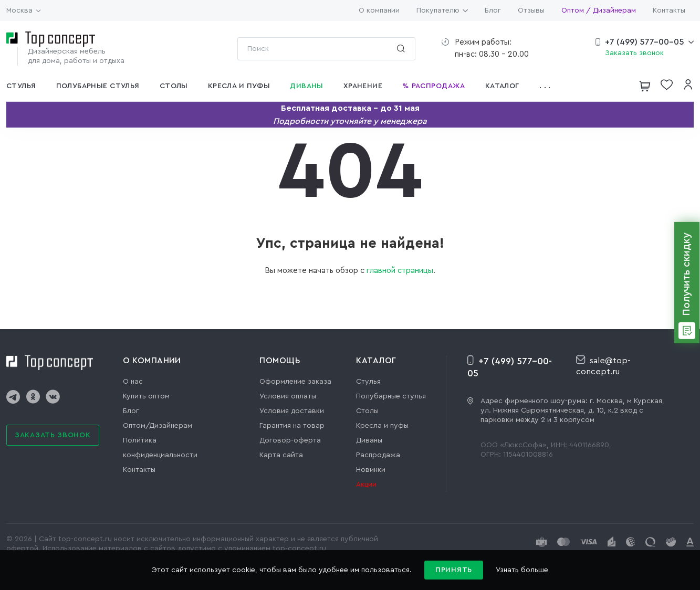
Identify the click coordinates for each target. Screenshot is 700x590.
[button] (548, 86)
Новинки (371, 470)
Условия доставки (292, 411)
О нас (133, 382)
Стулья (368, 382)
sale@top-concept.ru (603, 366)
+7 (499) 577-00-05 (645, 42)
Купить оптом (146, 396)
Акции (366, 484)
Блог (493, 10)
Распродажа (378, 455)
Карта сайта (281, 455)
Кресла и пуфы (382, 426)
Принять (454, 570)
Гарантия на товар (292, 426)
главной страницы (400, 271)
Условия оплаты (288, 396)
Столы (367, 411)
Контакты (669, 10)
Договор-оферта (290, 440)
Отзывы (531, 10)
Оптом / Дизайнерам (599, 10)
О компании (379, 10)
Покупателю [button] (442, 10)
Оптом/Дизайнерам (158, 426)
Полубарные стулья (391, 396)
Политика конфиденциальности (160, 448)
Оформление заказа (295, 382)
